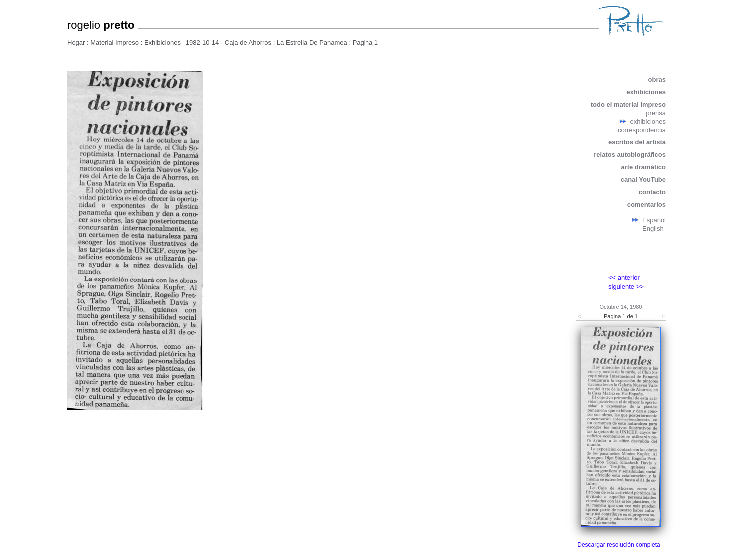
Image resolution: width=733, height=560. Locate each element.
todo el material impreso (628, 104)
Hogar (76, 43)
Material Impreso (114, 43)
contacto (652, 192)
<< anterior (624, 277)
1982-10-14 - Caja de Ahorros (229, 43)
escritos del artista (637, 142)
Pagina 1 (365, 43)
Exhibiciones (162, 43)
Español (654, 220)
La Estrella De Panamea (312, 43)
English (653, 228)
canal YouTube (643, 180)
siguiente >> (626, 287)
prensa (656, 113)
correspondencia (642, 130)
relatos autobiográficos (630, 155)
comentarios (646, 205)
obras (657, 79)
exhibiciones (646, 92)
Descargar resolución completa (619, 545)
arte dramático (643, 167)
